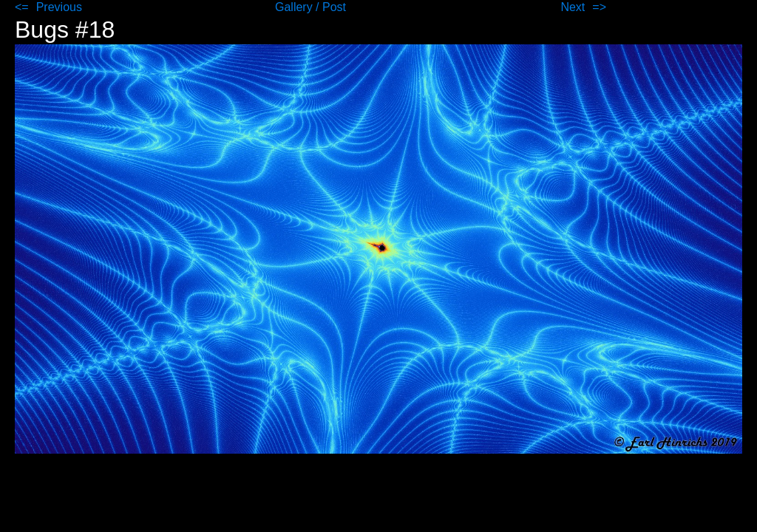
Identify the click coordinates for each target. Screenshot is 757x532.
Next (573, 7)
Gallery (295, 7)
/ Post (331, 7)
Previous (59, 7)
